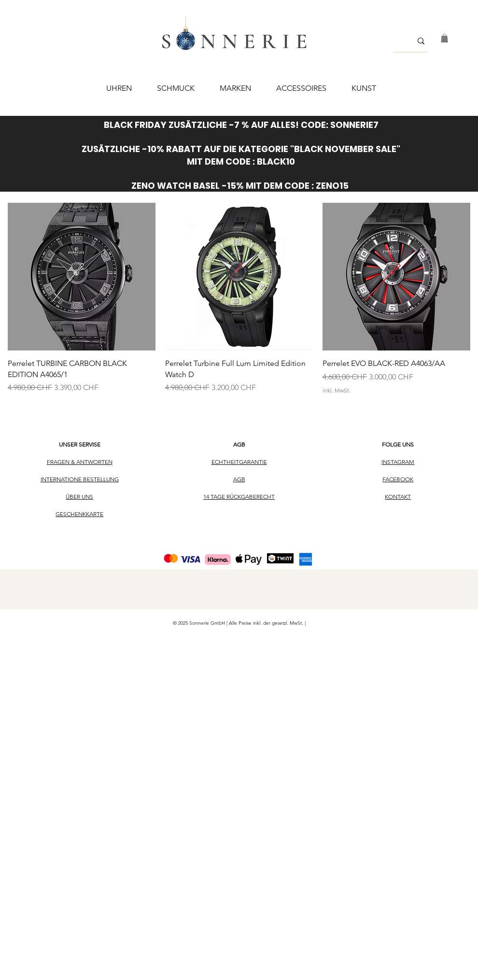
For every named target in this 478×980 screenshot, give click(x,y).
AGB (239, 444)
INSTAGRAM (398, 462)
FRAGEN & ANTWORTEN (80, 462)
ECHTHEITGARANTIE (239, 462)
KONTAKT (398, 497)
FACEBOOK (398, 479)
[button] (444, 38)
